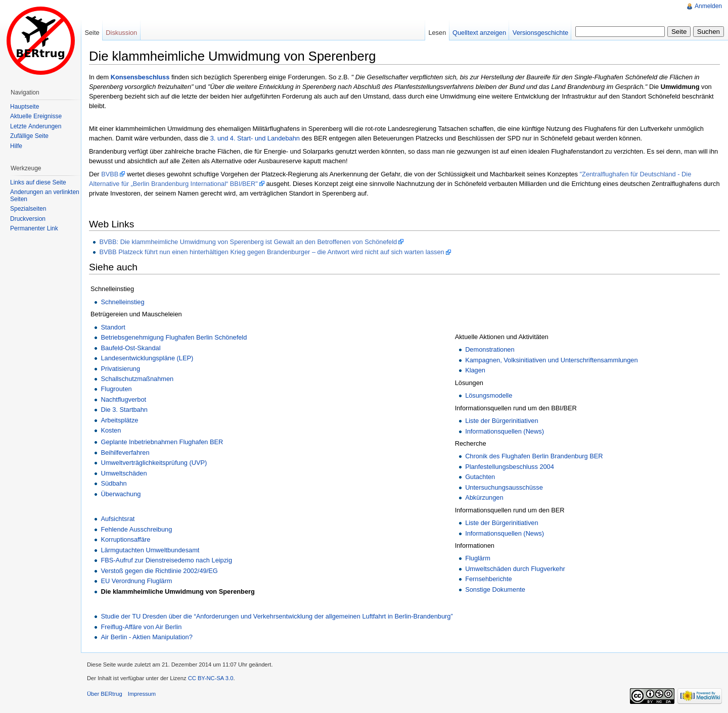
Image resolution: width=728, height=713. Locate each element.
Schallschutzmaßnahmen (137, 379)
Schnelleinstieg (122, 302)
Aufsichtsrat (118, 519)
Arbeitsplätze (119, 420)
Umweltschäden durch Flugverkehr (515, 569)
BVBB (110, 174)
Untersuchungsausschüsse (504, 487)
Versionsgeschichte (540, 33)
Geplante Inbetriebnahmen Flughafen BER (162, 442)
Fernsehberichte (488, 579)
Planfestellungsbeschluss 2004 (510, 467)
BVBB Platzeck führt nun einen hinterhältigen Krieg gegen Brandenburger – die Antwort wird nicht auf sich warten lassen (271, 252)
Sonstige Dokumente (495, 589)
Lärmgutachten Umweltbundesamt (150, 550)
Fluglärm (478, 558)
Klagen (475, 370)
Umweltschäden (124, 473)
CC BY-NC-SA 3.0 (211, 678)
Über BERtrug (105, 694)
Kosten (111, 430)
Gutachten (480, 477)
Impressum (142, 694)
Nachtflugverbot (123, 399)
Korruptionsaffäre (125, 539)
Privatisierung (120, 369)
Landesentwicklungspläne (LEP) (147, 358)
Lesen (437, 33)
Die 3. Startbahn (124, 410)
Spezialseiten (28, 209)
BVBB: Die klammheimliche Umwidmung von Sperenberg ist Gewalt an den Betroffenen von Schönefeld (248, 242)
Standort (113, 327)
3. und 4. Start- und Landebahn (255, 138)
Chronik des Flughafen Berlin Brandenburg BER (534, 456)
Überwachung (121, 494)
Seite (92, 33)
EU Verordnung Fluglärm (136, 581)
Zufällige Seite (29, 136)
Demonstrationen (490, 349)
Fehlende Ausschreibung (136, 529)
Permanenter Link (34, 228)
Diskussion (121, 33)
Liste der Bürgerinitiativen (502, 421)
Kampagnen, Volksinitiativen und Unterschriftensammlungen (551, 360)
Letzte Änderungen (36, 126)
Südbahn (113, 483)
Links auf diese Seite (38, 182)
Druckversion (28, 219)
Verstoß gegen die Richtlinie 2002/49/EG (159, 571)
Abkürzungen (484, 497)
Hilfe (16, 146)
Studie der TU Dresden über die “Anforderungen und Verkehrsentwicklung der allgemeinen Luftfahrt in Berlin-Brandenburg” (277, 616)
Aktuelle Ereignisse (36, 116)
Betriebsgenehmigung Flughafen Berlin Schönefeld (174, 337)
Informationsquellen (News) (505, 431)
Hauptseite (25, 107)
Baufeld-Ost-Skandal (130, 348)
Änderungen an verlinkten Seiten (45, 196)
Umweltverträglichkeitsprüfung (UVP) (154, 463)
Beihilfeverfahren (125, 453)
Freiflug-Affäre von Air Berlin (141, 627)
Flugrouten (116, 389)
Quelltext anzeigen (479, 33)
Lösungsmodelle (489, 395)
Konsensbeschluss (140, 77)
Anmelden (708, 6)
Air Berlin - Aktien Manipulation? (146, 637)
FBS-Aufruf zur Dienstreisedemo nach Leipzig (166, 560)
